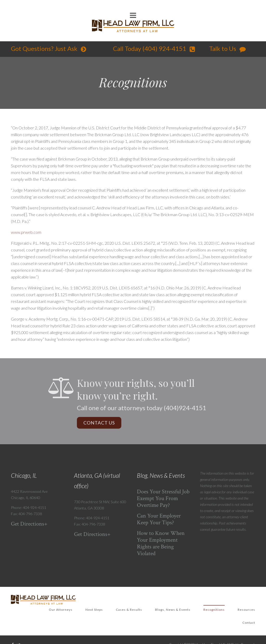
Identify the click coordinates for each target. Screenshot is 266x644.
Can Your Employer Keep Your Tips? (159, 519)
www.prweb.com (26, 232)
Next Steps (94, 610)
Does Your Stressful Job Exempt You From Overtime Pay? (163, 498)
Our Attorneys (61, 610)
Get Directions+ (29, 524)
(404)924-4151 (185, 408)
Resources (246, 610)
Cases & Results (129, 610)
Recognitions (214, 610)
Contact (249, 623)
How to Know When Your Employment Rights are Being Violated (161, 543)
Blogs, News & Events (173, 610)
